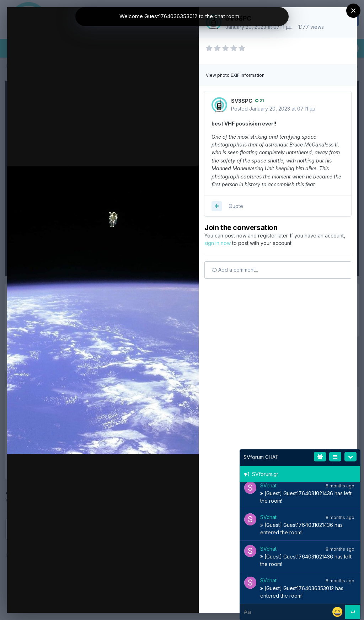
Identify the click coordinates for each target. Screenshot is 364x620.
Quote (236, 206)
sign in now (218, 243)
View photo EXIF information (235, 75)
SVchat (268, 485)
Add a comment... (235, 270)
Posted (273, 109)
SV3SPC (242, 101)
